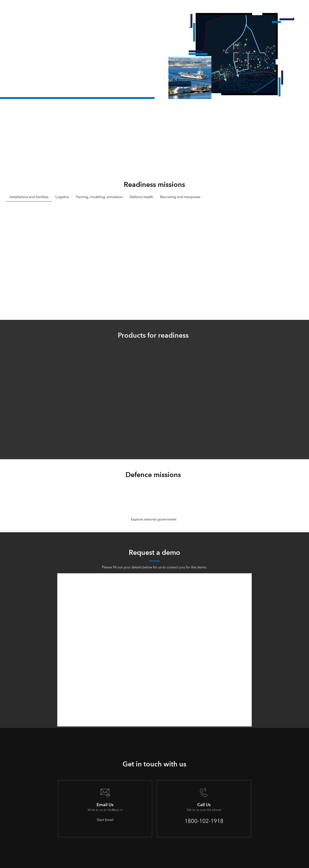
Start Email (105, 820)
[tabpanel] (154, 255)
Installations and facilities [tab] (29, 197)
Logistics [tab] (62, 197)
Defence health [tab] (141, 197)
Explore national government (154, 519)
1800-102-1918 (204, 821)
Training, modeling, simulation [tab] (99, 197)
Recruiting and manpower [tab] (180, 197)
